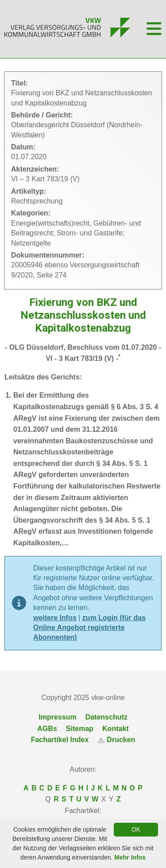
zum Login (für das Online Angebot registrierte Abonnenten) (89, 628)
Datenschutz (106, 717)
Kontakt (116, 729)
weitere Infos (55, 618)
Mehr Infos (130, 857)
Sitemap (80, 729)
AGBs (47, 729)
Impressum (57, 717)
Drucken (116, 740)
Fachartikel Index (60, 740)
